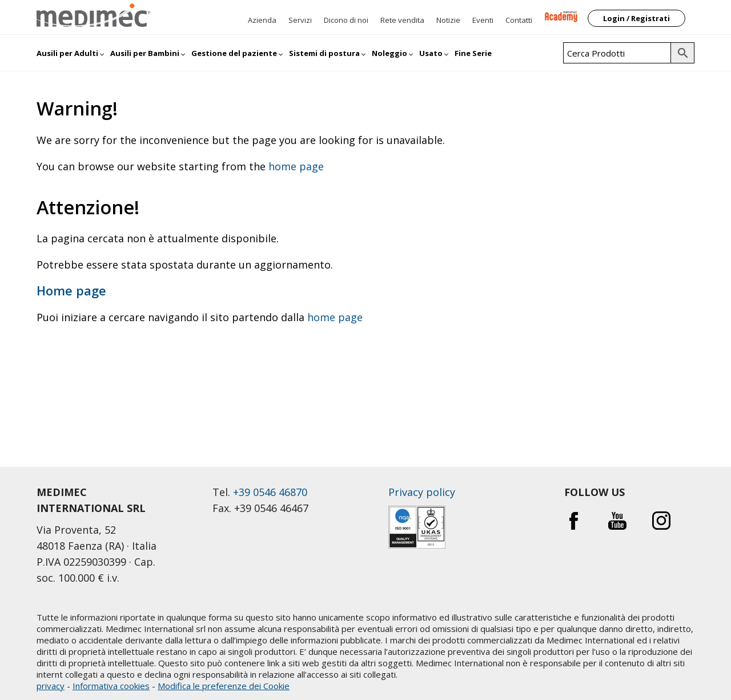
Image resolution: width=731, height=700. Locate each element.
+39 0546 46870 (270, 492)
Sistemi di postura (324, 53)
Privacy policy (422, 492)
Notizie (448, 20)
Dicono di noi (346, 20)
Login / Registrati (636, 18)
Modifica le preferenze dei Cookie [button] (224, 686)
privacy (51, 686)
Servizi (300, 20)
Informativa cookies (111, 686)
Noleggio (389, 53)
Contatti (519, 20)
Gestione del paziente (234, 53)
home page (296, 166)
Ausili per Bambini (145, 53)
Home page (71, 291)
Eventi (483, 20)
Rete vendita (402, 20)
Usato (431, 53)
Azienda (262, 20)
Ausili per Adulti (67, 53)
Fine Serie (473, 53)
